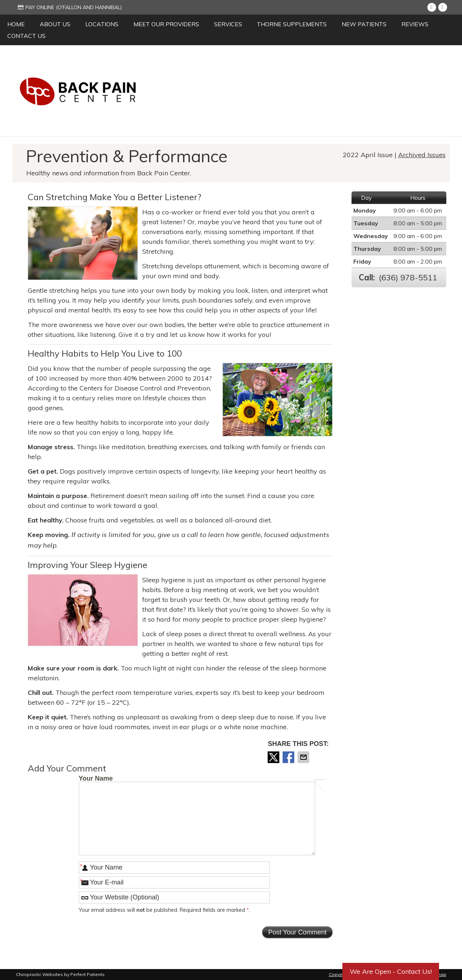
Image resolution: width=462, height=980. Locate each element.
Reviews (415, 24)
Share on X (274, 757)
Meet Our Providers (166, 24)
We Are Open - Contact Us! (391, 971)
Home (16, 24)
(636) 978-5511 (408, 277)
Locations (102, 24)
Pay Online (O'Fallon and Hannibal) (70, 7)
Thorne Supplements (292, 24)
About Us (55, 24)
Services (228, 24)
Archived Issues (422, 155)
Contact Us (26, 36)
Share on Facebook (289, 757)
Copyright (339, 974)
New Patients (364, 24)
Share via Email (304, 757)
